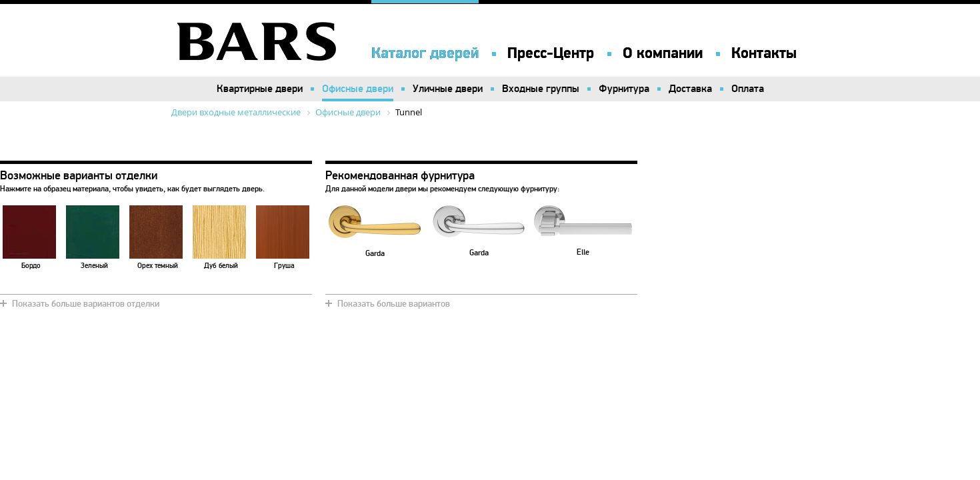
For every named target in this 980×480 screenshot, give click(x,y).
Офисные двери (358, 89)
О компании (663, 53)
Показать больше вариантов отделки (86, 304)
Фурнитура (624, 89)
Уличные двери (448, 89)
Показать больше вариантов (394, 304)
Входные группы (541, 89)
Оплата (748, 89)
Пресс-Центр (551, 53)
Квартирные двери (260, 89)
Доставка (690, 89)
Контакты (764, 53)
